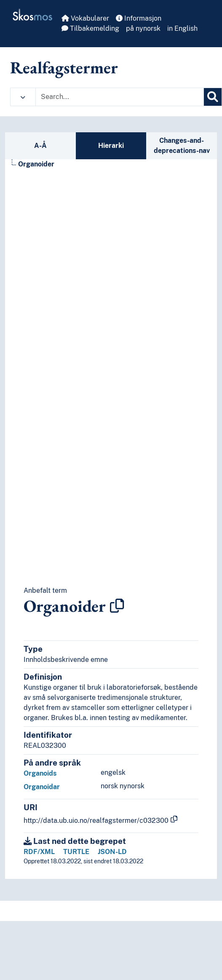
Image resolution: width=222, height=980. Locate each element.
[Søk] (213, 97)
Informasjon (139, 18)
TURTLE (76, 852)
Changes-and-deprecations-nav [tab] (182, 146)
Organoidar (42, 787)
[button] (23, 97)
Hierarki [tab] (111, 146)
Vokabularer (85, 18)
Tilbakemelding (90, 28)
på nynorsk (143, 28)
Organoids (40, 773)
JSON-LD (112, 852)
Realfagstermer (64, 67)
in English (182, 28)
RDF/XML (39, 852)
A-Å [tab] (40, 146)
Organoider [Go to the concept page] (36, 164)
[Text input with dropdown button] (120, 97)
